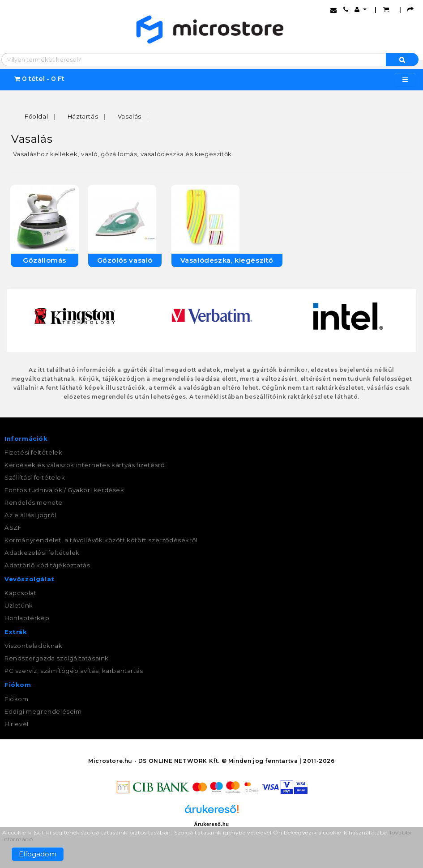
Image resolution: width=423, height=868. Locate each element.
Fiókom (17, 699)
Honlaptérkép (27, 618)
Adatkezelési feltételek (42, 553)
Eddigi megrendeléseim (43, 711)
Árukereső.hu (211, 824)
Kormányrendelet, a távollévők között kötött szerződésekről (101, 540)
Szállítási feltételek (35, 477)
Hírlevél (17, 724)
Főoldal (36, 116)
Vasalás (130, 116)
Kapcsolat (20, 593)
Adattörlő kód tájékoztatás (47, 565)
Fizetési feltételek (33, 452)
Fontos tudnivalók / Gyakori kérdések (64, 490)
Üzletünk (19, 605)
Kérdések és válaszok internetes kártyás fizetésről (85, 465)
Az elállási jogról (30, 515)
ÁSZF (13, 528)
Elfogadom (38, 854)
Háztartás (83, 116)
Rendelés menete (34, 502)
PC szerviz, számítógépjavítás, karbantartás (74, 671)
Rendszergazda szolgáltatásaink (57, 658)
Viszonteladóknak (34, 646)
